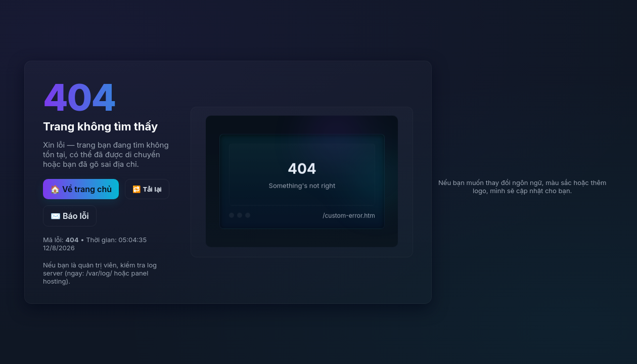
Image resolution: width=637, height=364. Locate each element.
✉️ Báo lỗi (70, 216)
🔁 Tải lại (147, 189)
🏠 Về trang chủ (81, 189)
